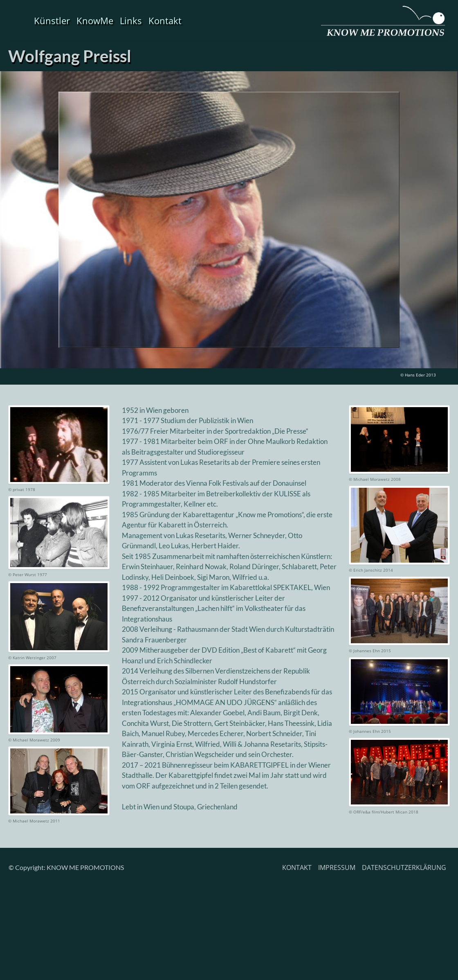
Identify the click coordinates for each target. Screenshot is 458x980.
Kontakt (165, 20)
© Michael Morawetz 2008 (375, 479)
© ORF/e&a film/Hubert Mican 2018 (384, 812)
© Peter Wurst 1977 (28, 574)
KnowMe (95, 20)
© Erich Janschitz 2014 (371, 570)
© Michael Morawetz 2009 (34, 740)
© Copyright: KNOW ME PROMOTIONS (66, 867)
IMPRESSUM (337, 867)
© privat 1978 (22, 489)
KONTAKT (297, 867)
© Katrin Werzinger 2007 (32, 658)
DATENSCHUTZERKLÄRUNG (404, 867)
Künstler (52, 20)
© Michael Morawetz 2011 (34, 821)
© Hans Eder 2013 (418, 375)
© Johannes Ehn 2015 (370, 651)
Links (131, 20)
